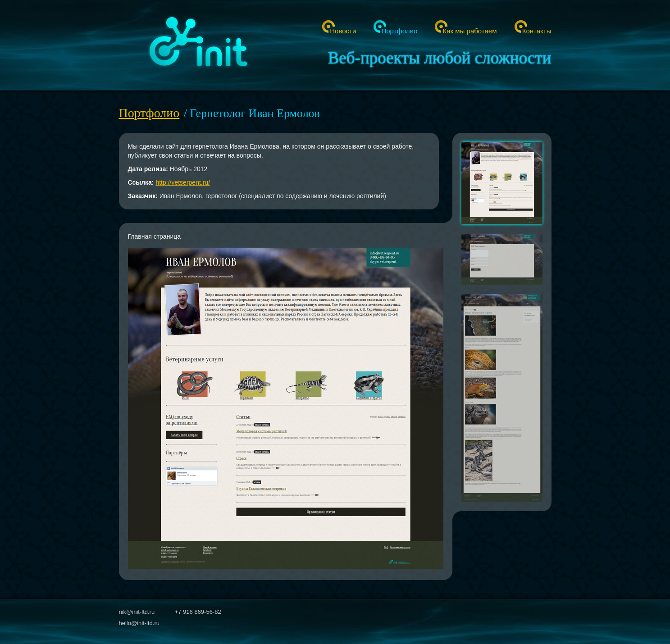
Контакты (537, 31)
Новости (343, 31)
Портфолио (399, 31)
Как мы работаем (469, 31)
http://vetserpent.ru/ (183, 182)
